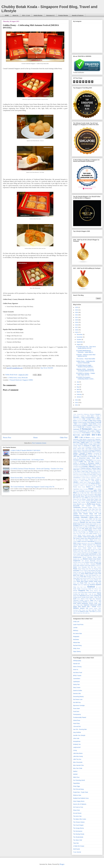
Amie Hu (76, 670)
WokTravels (76, 849)
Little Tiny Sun (77, 759)
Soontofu (75, 592)
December (80, 334)
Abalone (88, 487)
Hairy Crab (95, 535)
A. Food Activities (81, 479)
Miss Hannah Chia (78, 765)
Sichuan (75, 591)
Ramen (78, 580)
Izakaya (79, 543)
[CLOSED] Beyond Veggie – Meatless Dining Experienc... (85, 366)
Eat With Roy (77, 702)
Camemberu (77, 679)
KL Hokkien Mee (89, 546)
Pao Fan (90, 567)
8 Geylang (91, 450)
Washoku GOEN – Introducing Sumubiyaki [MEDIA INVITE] (85, 370)
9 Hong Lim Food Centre (89, 474)
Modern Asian (93, 559)
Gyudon (84, 535)
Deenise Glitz (77, 694)
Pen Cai (91, 569)
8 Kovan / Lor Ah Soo (94, 455)
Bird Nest (80, 499)
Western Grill (84, 608)
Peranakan (76, 571)
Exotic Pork (98, 526)
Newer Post (7, 438)
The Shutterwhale (78, 837)
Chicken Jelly (91, 512)
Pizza (83, 574)
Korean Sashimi (97, 548)
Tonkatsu (91, 603)
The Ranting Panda (79, 834)
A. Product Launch (84, 484)
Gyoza (79, 535)
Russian (93, 583)
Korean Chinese (77, 548)
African (93, 487)
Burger (94, 504)
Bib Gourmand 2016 (96, 498)
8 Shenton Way (87, 465)
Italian (75, 543)
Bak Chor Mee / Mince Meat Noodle (91, 493)
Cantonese (77, 507)
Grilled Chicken (93, 534)
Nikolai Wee (77, 643)
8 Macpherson (84, 456)
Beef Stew (76, 498)
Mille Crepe (80, 559)
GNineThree (77, 720)
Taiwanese (98, 599)
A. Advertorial (93, 476)
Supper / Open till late (95, 597)
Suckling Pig (98, 596)
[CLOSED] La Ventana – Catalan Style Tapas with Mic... (86, 374)
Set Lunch (98, 587)
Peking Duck (85, 569)
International (91, 541)
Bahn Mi (79, 493)
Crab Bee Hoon (97, 519)
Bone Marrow (82, 501)
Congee (82, 519)
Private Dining (83, 578)
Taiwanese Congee (78, 600)
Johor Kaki (76, 738)
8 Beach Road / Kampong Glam (86, 441)
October (79, 340)
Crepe (80, 521)
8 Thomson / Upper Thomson (94, 470)
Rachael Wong (77, 645)
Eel (84, 526)
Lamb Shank (91, 551)
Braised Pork (77, 502)
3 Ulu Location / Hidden (93, 431)
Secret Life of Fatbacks (80, 804)
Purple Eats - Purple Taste (81, 792)
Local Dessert (92, 554)
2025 (77, 307)
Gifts (100, 532)
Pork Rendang (77, 577)
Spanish (95, 592)
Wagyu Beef (77, 607)
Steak (99, 594)
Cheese (85, 511)
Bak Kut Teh (77, 495)
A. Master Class (82, 482)
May (78, 387)
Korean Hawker (87, 548)
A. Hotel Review (94, 481)
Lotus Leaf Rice (77, 556)
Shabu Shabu (77, 589)
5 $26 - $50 (90, 435)
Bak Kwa (83, 495)
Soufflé (79, 592)
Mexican (84, 557)
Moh (83, 561)
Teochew (85, 602)
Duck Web (99, 524)
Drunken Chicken (85, 524)
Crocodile (92, 521)
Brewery (99, 502)
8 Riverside (97, 462)
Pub (92, 578)
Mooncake (25, 378)
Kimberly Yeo (77, 744)
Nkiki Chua (76, 777)
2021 (77, 317)
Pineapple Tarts (77, 574)
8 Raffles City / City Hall (85, 462)
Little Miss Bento (78, 753)
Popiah (96, 574)
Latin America (98, 551)
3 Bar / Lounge (86, 419)
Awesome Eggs (89, 491)
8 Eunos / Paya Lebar (82, 450)
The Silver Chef (78, 840)
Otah (89, 566)
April (78, 389)
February (79, 394)
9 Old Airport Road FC (84, 476)
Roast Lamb (76, 583)
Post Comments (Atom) (39, 443)
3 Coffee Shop (92, 421)
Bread (88, 502)
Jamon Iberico (91, 543)
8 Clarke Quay (95, 445)
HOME (7, 15)
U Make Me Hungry (79, 846)
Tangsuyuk (87, 600)
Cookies (86, 519)
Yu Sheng (81, 612)
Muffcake (75, 562)
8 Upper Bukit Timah (86, 471)
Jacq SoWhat (77, 732)
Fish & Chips (89, 527)
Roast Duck (98, 581)
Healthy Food (94, 537)
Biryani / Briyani (86, 499)
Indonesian (84, 541)
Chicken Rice (77, 514)
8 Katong (89, 453)
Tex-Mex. (96, 602)
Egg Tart (87, 526)
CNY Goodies (86, 506)
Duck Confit (93, 524)
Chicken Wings (88, 514)
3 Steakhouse (82, 431)
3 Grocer (79, 424)
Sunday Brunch (77, 597)
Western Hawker (93, 608)
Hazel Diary (76, 723)
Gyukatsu (89, 535)
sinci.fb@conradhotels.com (15, 368)
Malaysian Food (88, 556)
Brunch (79, 504)
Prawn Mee (76, 578)
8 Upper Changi (96, 471)
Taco (94, 599)
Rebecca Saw (77, 795)
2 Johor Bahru (90, 416)
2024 (77, 310)
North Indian (76, 566)
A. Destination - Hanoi (95, 478)
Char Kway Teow (93, 509)
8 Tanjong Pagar (95, 468)
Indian (79, 541)
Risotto (96, 580)
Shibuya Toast (98, 589)
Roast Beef (80, 581)
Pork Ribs (83, 577)
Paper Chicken (97, 567)
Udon (82, 605)
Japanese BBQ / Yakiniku (80, 545)
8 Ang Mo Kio (90, 439)
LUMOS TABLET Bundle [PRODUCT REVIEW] (25, 450)
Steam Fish (76, 596)
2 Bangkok (97, 414)
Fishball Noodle (97, 529)
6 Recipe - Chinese (95, 438)
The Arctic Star (77, 816)
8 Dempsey (88, 447)
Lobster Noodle (81, 554)
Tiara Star (76, 843)
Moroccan (99, 561)
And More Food (78, 673)
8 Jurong (98, 452)
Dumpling (76, 525)
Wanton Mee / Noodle (89, 607)
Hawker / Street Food (84, 537)
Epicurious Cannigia (79, 705)
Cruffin (96, 521)
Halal (100, 535)
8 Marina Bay (92, 456)
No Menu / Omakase (90, 564)
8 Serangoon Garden (93, 463)
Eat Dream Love (78, 699)
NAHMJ (75, 774)
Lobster (95, 553)
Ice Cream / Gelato (88, 540)
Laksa (89, 549)
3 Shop (95, 429)
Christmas (82, 516)
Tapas (92, 600)
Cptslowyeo (76, 682)
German (96, 532)
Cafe (94, 506)
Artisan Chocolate (84, 489)
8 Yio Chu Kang (82, 473)
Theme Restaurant (82, 603)
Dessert (83, 522)
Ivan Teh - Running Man (80, 729)
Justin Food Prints (78, 625)
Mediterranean (77, 557)
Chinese (76, 515)
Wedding (99, 607)
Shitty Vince (77, 648)
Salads (75, 585)
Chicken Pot (98, 512)
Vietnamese (94, 605)
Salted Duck (80, 585)
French (75, 530)
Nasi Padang (80, 564)
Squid (95, 594)
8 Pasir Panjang (97, 460)
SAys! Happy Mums (79, 801)
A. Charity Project (85, 478)
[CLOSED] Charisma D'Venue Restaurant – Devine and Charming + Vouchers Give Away (37, 469)
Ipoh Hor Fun (98, 541)
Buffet (89, 504)
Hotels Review (38, 15)
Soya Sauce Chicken (87, 592)
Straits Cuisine (90, 596)
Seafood (91, 587)
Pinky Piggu (77, 786)
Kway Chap (84, 549)
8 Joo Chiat (91, 452)
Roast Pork (84, 583)
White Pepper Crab (83, 610)
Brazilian (83, 502)
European (92, 525)
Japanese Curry (91, 545)
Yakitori (99, 610)
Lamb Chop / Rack (82, 551)
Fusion (91, 532)
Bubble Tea (84, 504)
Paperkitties (76, 783)
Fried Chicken (88, 530)
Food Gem (76, 711)
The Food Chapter (78, 825)
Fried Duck (95, 530)
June (78, 384)
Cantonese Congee (87, 508)
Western (76, 608)
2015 (77, 332)
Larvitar (75, 628)
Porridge (89, 577)
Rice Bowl (83, 580)
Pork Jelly (86, 575)
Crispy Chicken (86, 521)
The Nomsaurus (78, 831)
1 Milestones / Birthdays (89, 414)
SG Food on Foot (78, 807)
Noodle (99, 564)
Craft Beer (76, 521)
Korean (99, 546)
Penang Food (97, 569)
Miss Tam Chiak (78, 768)
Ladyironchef (77, 747)
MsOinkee (76, 640)
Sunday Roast (85, 597)
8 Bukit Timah (83, 444)
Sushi (75, 599)
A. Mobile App (90, 482)
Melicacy (76, 630)
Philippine (86, 571)
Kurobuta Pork (77, 549)
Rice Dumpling (90, 580)
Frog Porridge (82, 532)
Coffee (96, 517)
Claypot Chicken (89, 516)
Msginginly (76, 636)
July (78, 382)
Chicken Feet (85, 512)
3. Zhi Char (94, 433)
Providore (88, 578)
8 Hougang (84, 452)
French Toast (81, 530)
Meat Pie (95, 556)
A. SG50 (81, 485)
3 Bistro (93, 419)
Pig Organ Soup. (80, 572)
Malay (82, 556)
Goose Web (82, 534)
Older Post (64, 438)
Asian (19, 378)
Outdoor (93, 566)
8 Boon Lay (92, 442)
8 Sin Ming (99, 465)
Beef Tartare (82, 498)
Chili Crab (98, 514)
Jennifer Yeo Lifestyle (79, 735)
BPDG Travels (77, 676)
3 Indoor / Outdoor (87, 425)
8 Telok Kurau (83, 470)
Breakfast (93, 502)
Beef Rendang (91, 496)
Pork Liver (99, 575)
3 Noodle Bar (80, 427)
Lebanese (75, 553)
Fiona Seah (76, 708)
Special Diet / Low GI (87, 594)
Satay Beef (80, 587)
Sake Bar (98, 583)
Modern (86, 559)
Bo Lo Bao (76, 501)
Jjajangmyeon (81, 546)
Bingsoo (75, 499)
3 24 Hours (79, 419)
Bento (90, 498)
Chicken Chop (98, 511)
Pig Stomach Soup (90, 572)
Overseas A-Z (50, 15)
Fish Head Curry (87, 529)
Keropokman (77, 741)
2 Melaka (97, 416)
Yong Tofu (75, 612)
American (98, 487)
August (79, 344)
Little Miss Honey (78, 756)
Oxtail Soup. (98, 566)
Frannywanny (77, 714)
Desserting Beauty (78, 697)
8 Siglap (94, 465)
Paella (79, 567)
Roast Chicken (89, 581)
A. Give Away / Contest (93, 479)
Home (35, 438)
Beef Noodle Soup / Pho (80, 496)
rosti (84, 613)
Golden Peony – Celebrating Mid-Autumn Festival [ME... (86, 362)
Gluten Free (76, 534)
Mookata (87, 561)
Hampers (75, 537)
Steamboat (83, 596)
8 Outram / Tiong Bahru (86, 460)
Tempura (80, 602)
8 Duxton (95, 449)
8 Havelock (97, 450)
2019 (77, 322)
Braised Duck (97, 501)
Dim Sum (89, 522)
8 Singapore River (77, 467)
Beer (87, 498)
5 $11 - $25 (80, 435)
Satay (75, 587)
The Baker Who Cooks (80, 819)
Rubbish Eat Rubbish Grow (81, 798)
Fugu (87, 532)
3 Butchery (80, 421)
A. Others (97, 482)
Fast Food (76, 527)
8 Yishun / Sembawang (91, 473)
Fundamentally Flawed (80, 717)
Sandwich (92, 585)
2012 (77, 405)
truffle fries (87, 613)
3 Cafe (85, 421)
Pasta (75, 569)
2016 (77, 330)
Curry (100, 521)
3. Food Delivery (85, 433)
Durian (81, 526)
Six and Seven (77, 813)
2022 (77, 315)
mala (74, 613)
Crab (90, 519)
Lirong (75, 750)
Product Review (63, 15)
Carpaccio (95, 508)
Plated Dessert (89, 574)
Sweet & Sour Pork (86, 599)
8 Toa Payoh (77, 471)
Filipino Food (82, 527)
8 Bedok (98, 441)
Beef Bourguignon (90, 495)
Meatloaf (99, 556)
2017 (77, 327)
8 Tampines (97, 467)
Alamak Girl (76, 664)
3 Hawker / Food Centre (89, 424)
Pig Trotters (98, 572)
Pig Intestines (92, 571)
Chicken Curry (77, 512)
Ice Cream (79, 540)
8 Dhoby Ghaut (96, 447)
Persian (82, 571)
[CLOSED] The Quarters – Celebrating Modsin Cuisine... (85, 378)
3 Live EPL (95, 426)
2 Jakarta (82, 416)
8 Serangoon (82, 463)
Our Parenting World (79, 780)
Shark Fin (91, 589)
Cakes (99, 506)
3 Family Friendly (82, 422)
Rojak (89, 583)
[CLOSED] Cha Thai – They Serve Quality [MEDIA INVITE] (86, 347)
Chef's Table (91, 511)
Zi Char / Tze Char (89, 612)
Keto (95, 546)
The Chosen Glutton (79, 822)
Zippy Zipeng (77, 651)
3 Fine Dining (90, 422)
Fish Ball (79, 529)
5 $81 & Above (84, 437)
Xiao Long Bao (93, 610)
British (75, 504)
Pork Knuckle (92, 575)
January (79, 397)
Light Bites (84, 553)
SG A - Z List (26, 15)
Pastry (79, 569)
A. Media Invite (12, 378)
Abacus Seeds (82, 487)
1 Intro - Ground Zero (78, 414)
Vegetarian (87, 605)
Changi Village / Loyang (82, 509)
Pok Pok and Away (78, 789)
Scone (85, 587)
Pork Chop (80, 575)
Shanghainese (84, 589)
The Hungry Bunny (79, 828)
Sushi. (79, 599)
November (80, 337)
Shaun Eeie (76, 810)
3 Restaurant (86, 429)
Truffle (96, 603)
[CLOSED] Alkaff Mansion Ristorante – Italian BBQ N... (85, 351)
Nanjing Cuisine (89, 562)
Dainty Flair (76, 684)
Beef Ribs (98, 496)
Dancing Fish (76, 522)
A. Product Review (94, 484)
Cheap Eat (79, 511)
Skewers (96, 591)
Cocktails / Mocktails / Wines (83, 517)
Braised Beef (90, 501)
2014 (77, 400)
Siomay (91, 591)
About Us (15, 15)
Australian (82, 491)
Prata (93, 577)
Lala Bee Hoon (94, 549)
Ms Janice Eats (77, 633)
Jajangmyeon (84, 543)
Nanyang (96, 562)
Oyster (75, 567)
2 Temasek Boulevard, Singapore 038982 (21, 380)
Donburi (94, 522)
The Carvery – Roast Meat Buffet (86, 359)
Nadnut (75, 771)
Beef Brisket (98, 495)
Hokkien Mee (84, 538)
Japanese (98, 543)
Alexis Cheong (77, 667)
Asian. (96, 489)
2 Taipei (98, 417)
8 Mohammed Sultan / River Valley (88, 458)
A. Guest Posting (84, 481)
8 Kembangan (96, 453)
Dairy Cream (77, 687)
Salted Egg (86, 585)
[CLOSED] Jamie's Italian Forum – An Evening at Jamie (27, 460)
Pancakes (84, 567)
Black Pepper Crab (96, 499)
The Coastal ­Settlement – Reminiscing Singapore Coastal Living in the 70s (32, 487)
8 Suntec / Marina (88, 466)
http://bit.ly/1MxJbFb (47, 368)
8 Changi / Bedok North (94, 444)
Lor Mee (99, 554)
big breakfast (98, 612)
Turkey (78, 605)
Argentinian (76, 489)
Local (86, 554)
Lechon (80, 553)
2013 (77, 403)
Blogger (62, 864)
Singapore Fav (83, 590)
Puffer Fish (95, 578)
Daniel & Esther (78, 690)
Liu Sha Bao (90, 553)
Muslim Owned (81, 562)
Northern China (84, 566)
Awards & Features (78, 15)
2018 (77, 325)
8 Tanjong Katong (85, 468)
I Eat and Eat (77, 726)
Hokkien (78, 538)
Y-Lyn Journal (77, 852)
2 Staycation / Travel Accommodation (87, 417)
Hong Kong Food (93, 538)
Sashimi (98, 585)
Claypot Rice (98, 516)
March (79, 392)
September (80, 342)
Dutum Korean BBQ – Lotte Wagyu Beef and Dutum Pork (28, 478)
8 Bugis (98, 442)
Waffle (99, 605)
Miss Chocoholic (78, 762)
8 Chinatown (86, 445)
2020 (77, 320)
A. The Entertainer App (89, 485)
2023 (77, 312)
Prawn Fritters (98, 577)
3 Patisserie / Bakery (90, 427)
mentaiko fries (79, 613)
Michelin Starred (92, 557)
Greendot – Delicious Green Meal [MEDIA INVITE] (86, 355)
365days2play (77, 661)
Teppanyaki (91, 602)
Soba (100, 591)
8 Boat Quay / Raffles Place (87, 442)
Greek (87, 534)
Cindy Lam (76, 622)
